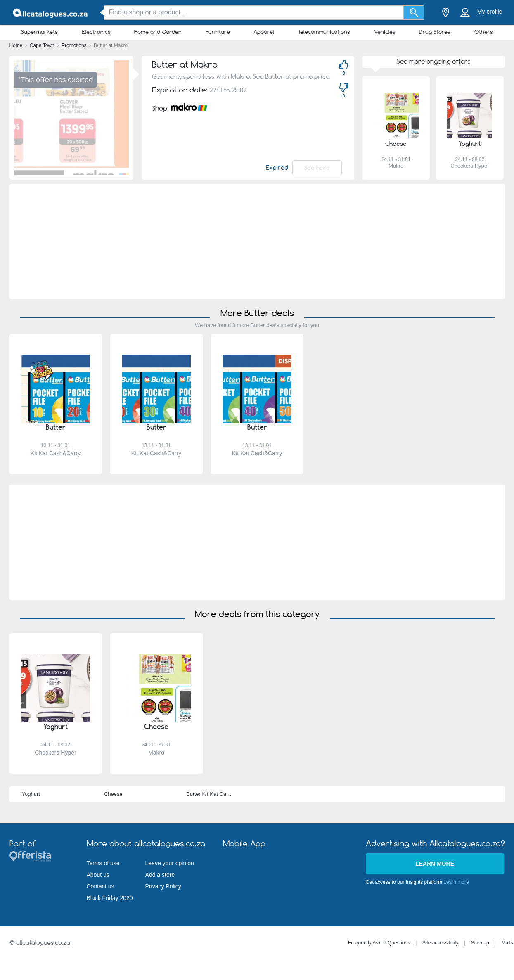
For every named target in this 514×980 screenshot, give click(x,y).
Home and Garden (158, 32)
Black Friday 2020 (110, 898)
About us (98, 875)
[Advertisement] (257, 241)
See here (317, 168)
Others (484, 32)
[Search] (414, 13)
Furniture (218, 32)
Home (17, 45)
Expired (277, 168)
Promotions (75, 45)
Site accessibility (441, 943)
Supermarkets (39, 32)
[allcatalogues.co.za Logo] (51, 13)
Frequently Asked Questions (379, 943)
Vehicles (385, 32)
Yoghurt (31, 794)
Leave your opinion (170, 863)
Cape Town (43, 45)
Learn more (435, 864)
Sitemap (480, 943)
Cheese (113, 794)
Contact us (101, 886)
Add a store (160, 875)
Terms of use (103, 863)
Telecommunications (324, 32)
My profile (490, 12)
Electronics (96, 32)
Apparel (264, 32)
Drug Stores (435, 32)
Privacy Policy (163, 886)
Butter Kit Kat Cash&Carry (217, 794)
